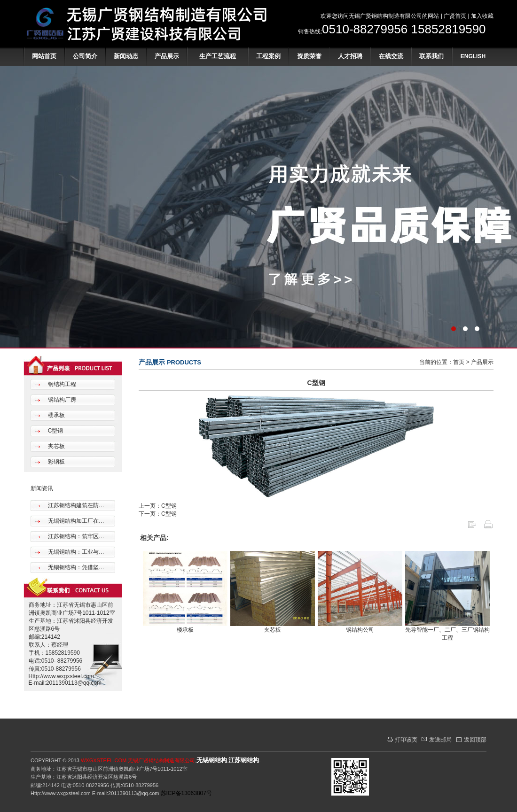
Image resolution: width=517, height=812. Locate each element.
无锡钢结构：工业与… (75, 552)
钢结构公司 (360, 630)
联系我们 (431, 56)
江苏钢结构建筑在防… (75, 505)
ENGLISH (473, 56)
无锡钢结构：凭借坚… (75, 567)
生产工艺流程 (218, 56)
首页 (459, 362)
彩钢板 (55, 462)
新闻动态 (126, 56)
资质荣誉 (309, 56)
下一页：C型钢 (158, 514)
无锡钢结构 (212, 760)
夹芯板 (55, 446)
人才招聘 (350, 56)
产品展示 (167, 56)
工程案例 (268, 56)
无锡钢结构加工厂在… (75, 521)
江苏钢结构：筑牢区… (75, 536)
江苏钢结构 (244, 760)
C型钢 (55, 431)
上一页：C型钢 (158, 506)
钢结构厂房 (61, 400)
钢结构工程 (61, 384)
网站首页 (44, 56)
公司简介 (85, 56)
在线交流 (391, 56)
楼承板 (55, 415)
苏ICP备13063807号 (186, 793)
